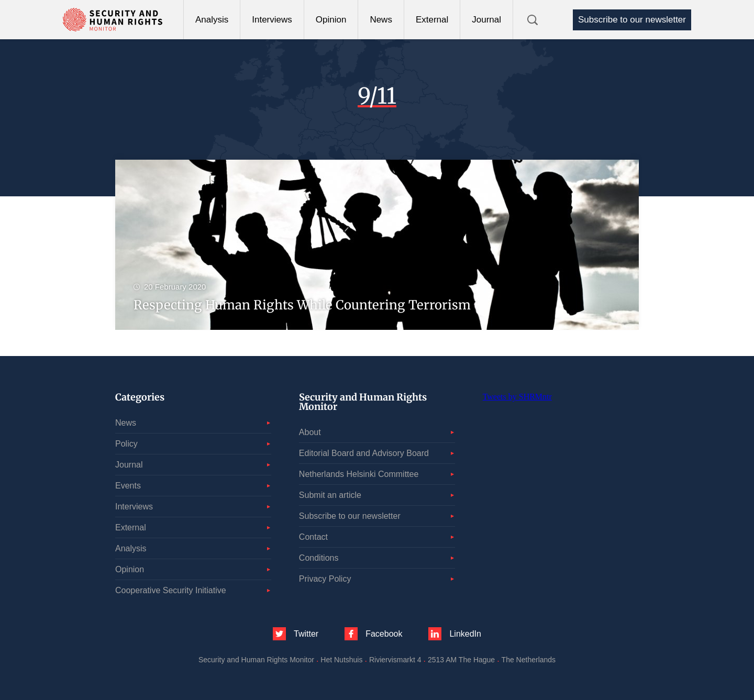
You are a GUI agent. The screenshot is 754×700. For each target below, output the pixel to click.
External (432, 20)
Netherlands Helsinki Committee (359, 474)
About (310, 432)
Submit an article (330, 495)
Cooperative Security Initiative (171, 590)
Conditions (319, 558)
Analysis (212, 20)
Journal (486, 20)
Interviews (272, 20)
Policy (126, 444)
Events (128, 486)
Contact (313, 537)
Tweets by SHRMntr (517, 397)
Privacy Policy (325, 579)
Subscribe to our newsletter (632, 20)
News (381, 20)
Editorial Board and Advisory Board (364, 453)
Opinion (331, 20)
